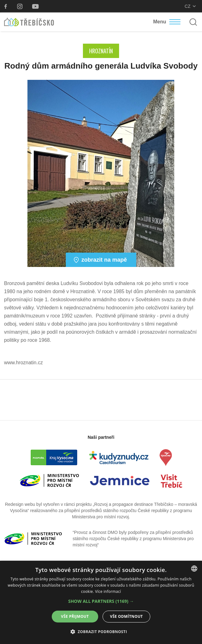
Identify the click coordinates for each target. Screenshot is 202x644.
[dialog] (101, 602)
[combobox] (194, 569)
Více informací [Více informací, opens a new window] (108, 591)
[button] (101, 601)
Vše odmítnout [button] (126, 616)
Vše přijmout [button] (75, 616)
